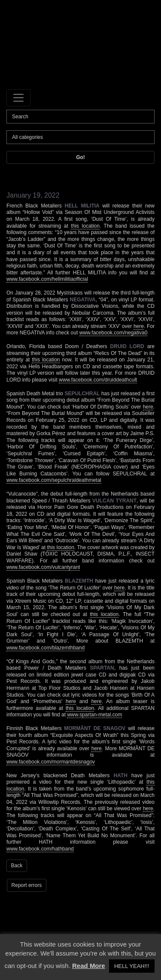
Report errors (27, 885)
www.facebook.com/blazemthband (46, 648)
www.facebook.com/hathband (40, 849)
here (139, 326)
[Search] (80, 117)
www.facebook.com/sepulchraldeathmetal (54, 480)
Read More (89, 966)
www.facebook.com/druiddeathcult (98, 380)
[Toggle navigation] (18, 98)
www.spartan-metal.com (94, 715)
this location (85, 226)
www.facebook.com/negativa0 (114, 333)
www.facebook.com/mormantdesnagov (51, 762)
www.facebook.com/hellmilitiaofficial (47, 279)
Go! (80, 157)
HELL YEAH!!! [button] (132, 966)
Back (17, 866)
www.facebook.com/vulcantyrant (43, 567)
